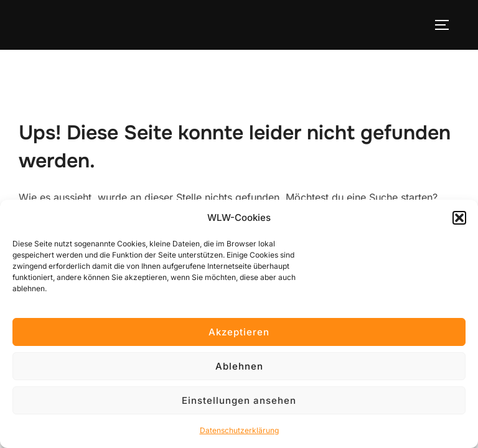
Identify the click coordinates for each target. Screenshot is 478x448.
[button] (459, 218)
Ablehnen (239, 366)
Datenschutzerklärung (239, 430)
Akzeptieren (239, 332)
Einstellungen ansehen (239, 400)
